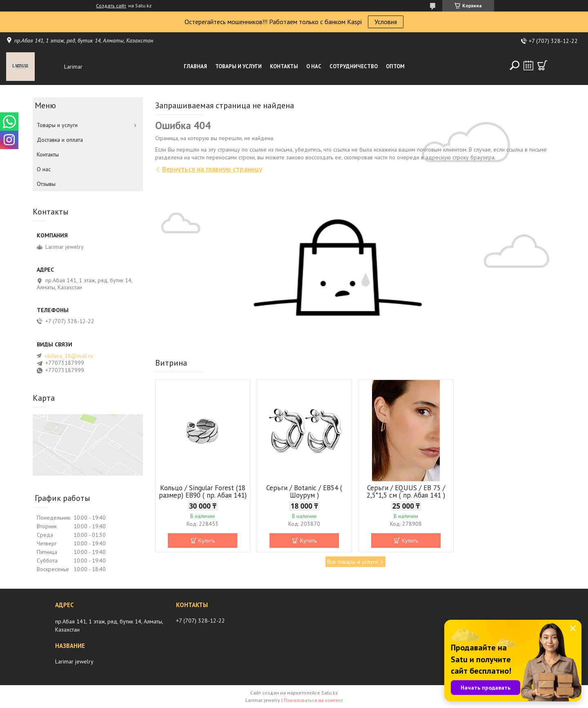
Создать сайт (111, 6)
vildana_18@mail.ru (69, 356)
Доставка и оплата (60, 140)
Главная (195, 66)
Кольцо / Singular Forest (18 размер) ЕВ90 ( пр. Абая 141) (203, 491)
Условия (386, 22)
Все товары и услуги (352, 562)
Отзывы (46, 184)
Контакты (284, 66)
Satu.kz (330, 693)
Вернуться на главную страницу (212, 169)
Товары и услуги (238, 66)
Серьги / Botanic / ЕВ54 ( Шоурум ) (304, 491)
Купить (207, 540)
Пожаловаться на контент (313, 700)
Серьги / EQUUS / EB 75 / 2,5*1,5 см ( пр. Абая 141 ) (406, 491)
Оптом (395, 66)
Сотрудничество (354, 66)
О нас (314, 66)
